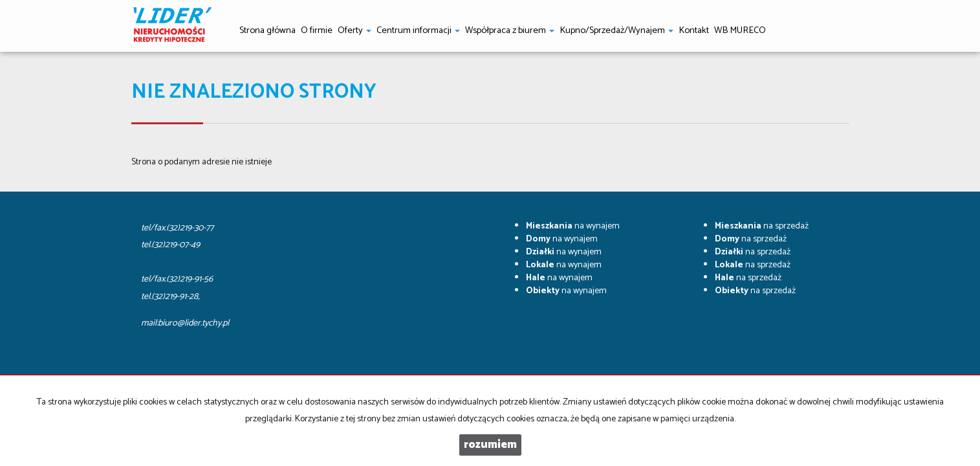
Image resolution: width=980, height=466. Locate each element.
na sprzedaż (762, 226)
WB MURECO (740, 30)
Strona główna (267, 30)
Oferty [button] (354, 30)
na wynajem (573, 226)
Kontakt (694, 30)
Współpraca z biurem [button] (510, 30)
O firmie (317, 30)
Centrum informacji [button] (418, 30)
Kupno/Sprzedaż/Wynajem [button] (616, 30)
